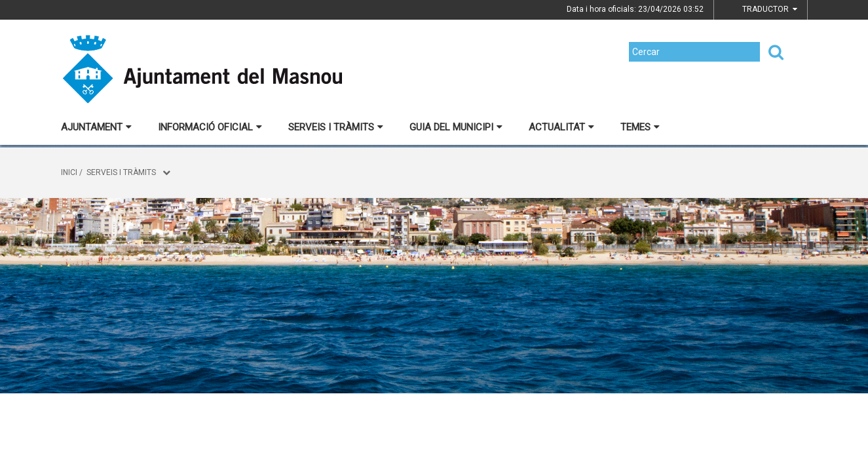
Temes (640, 127)
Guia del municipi (456, 127)
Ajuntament (96, 127)
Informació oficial (210, 127)
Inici (69, 172)
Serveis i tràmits (336, 127)
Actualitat (561, 127)
